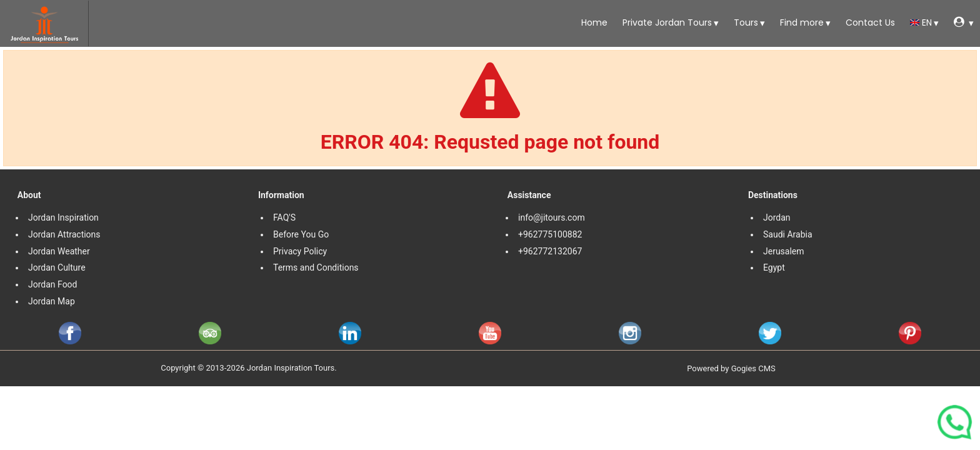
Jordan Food (53, 284)
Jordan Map (52, 301)
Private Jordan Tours (666, 22)
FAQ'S (284, 217)
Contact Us (869, 22)
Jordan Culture (57, 267)
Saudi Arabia (788, 234)
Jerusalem (785, 251)
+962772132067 (550, 251)
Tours (745, 22)
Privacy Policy (300, 251)
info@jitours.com (552, 217)
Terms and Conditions (317, 267)
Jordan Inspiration (63, 217)
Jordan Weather (59, 251)
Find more (801, 22)
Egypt (775, 267)
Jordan (777, 217)
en (921, 22)
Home (593, 22)
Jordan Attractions (64, 234)
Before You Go (301, 234)
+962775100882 (550, 234)
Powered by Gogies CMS (731, 368)
